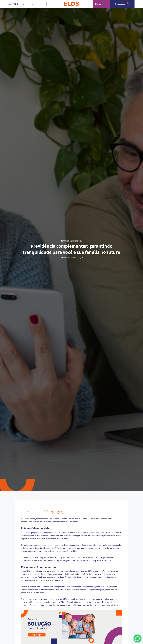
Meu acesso (120, 4)
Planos (98, 4)
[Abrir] (14, 4)
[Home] (71, 4)
